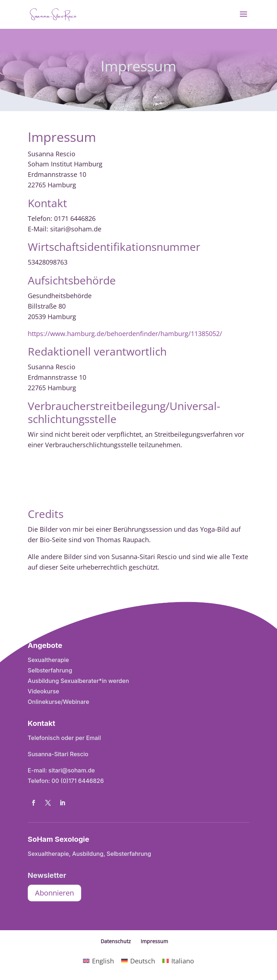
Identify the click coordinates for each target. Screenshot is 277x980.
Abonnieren (54, 893)
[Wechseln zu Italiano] (178, 961)
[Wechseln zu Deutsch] (138, 961)
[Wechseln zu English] (98, 961)
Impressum (154, 941)
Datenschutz (116, 941)
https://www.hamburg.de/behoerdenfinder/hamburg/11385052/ (125, 334)
